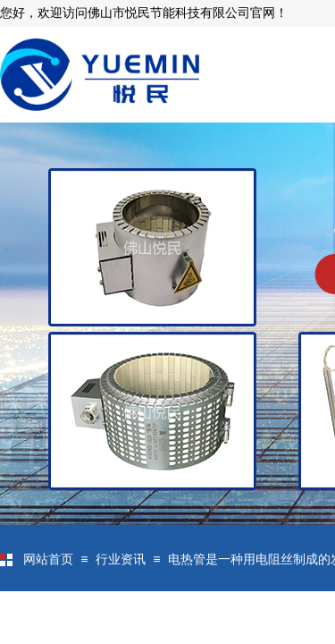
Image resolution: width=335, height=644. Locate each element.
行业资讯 (121, 559)
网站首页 (48, 559)
